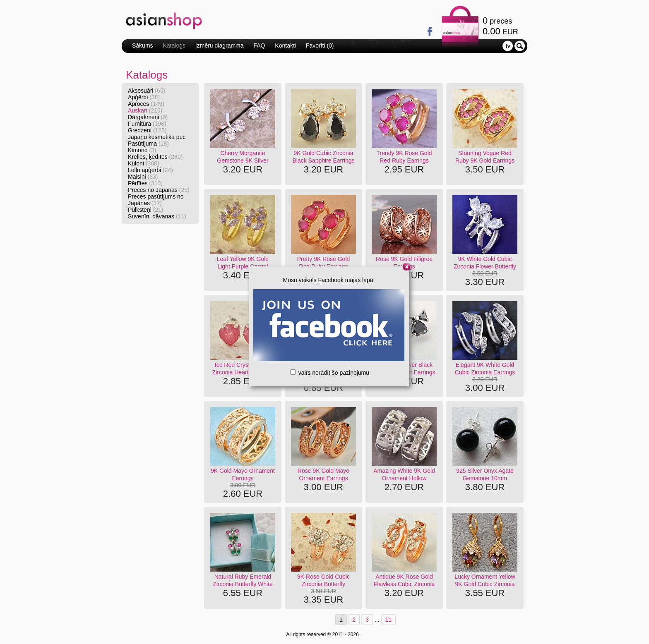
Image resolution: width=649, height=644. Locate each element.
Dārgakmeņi (148, 117)
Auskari (145, 110)
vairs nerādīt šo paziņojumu (330, 373)
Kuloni (144, 163)
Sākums (143, 45)
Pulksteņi (146, 210)
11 (389, 620)
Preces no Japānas (159, 190)
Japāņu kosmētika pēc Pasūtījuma (157, 140)
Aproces (146, 104)
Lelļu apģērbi (150, 170)
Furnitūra (147, 124)
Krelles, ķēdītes (155, 157)
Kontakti (285, 45)
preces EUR (500, 26)
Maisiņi (143, 177)
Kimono (142, 150)
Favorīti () (320, 45)
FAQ (259, 45)
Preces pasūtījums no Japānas (156, 200)
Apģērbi (144, 97)
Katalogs (174, 45)
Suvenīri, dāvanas (157, 216)
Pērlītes (145, 183)
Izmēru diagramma (220, 45)
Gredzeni (147, 130)
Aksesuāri (147, 91)
